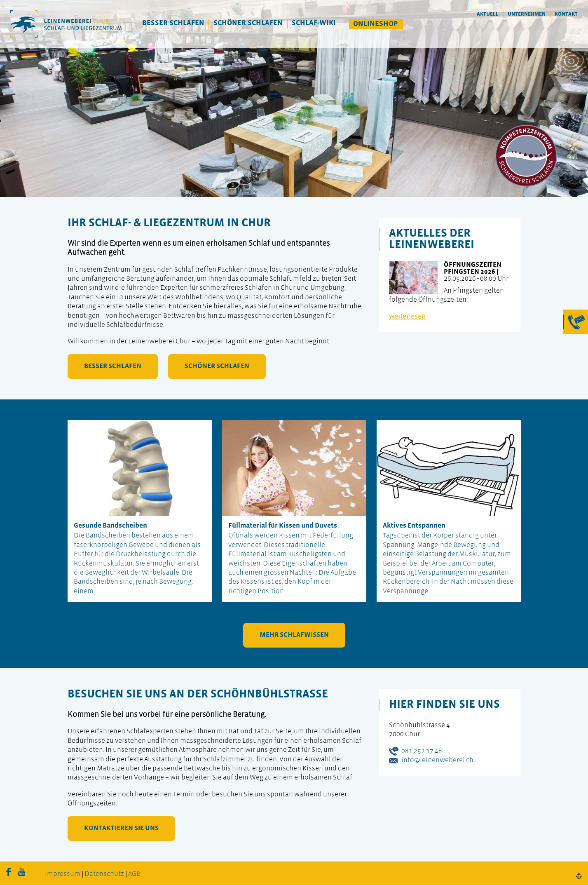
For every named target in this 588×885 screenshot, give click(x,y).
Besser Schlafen (173, 23)
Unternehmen (527, 14)
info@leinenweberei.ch (437, 760)
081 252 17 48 (422, 751)
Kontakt (566, 14)
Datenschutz (104, 874)
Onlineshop (376, 24)
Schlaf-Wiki (314, 23)
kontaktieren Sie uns (121, 828)
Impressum (63, 874)
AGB (134, 874)
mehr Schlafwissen (294, 635)
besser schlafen (113, 366)
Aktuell (488, 14)
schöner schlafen (217, 366)
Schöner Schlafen (248, 23)
